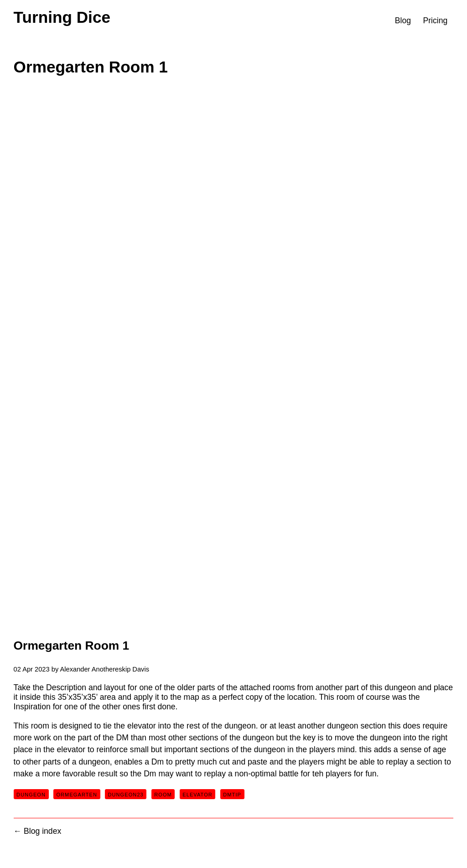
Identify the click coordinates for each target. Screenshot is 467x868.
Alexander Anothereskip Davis (104, 669)
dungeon (31, 795)
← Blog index (38, 831)
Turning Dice (62, 17)
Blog (403, 21)
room (163, 795)
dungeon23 (125, 795)
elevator (197, 795)
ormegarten (77, 795)
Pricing (435, 21)
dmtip (232, 795)
